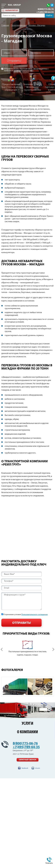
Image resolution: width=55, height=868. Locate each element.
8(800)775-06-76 (46, 9)
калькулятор (12, 10)
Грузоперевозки (19, 25)
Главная (5, 25)
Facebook (25, 768)
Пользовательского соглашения (34, 615)
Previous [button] (2, 649)
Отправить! (14, 61)
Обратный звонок (27, 760)
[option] (27, 649)
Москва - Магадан (37, 25)
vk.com (38, 768)
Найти (49, 15)
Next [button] (53, 649)
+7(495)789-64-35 (45, 12)
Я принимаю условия (26, 615)
